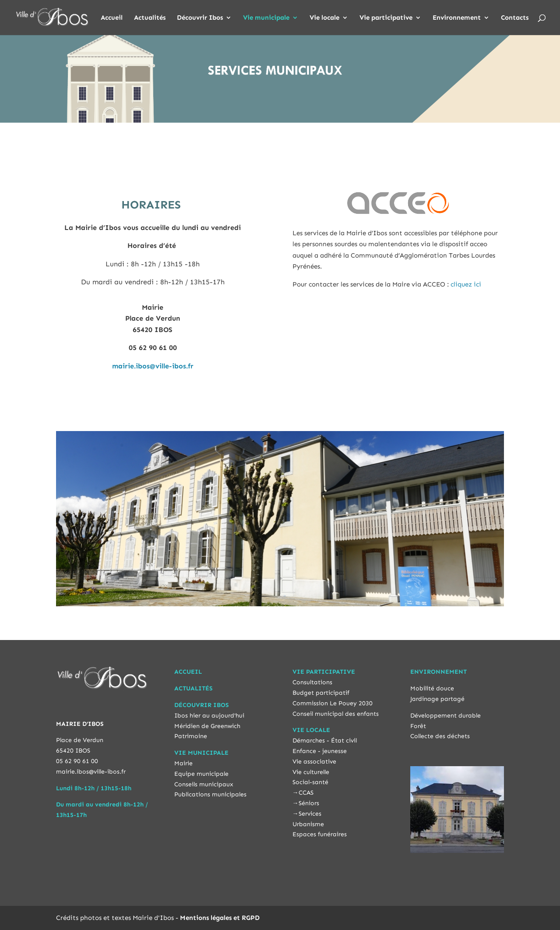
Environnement (457, 18)
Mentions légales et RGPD (220, 918)
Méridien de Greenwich (207, 726)
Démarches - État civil (325, 741)
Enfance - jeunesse (320, 751)
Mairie (183, 763)
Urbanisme (308, 824)
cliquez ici (466, 284)
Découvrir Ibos (200, 18)
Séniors (309, 803)
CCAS (306, 793)
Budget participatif (321, 693)
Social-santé (310, 782)
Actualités (150, 18)
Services (310, 814)
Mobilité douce (432, 688)
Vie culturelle (311, 772)
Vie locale (324, 18)
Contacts (515, 18)
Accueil (112, 18)
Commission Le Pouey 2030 (333, 703)
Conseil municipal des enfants (336, 714)
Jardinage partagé (437, 699)
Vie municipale (266, 18)
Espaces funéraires (320, 834)
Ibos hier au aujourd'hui (209, 716)
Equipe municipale (201, 774)
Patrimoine (191, 736)
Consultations (312, 682)
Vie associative (314, 762)
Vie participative (386, 18)
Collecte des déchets (440, 736)
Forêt (418, 726)
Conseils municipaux (204, 784)
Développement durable (446, 716)
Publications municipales (210, 794)
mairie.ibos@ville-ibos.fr (153, 366)
